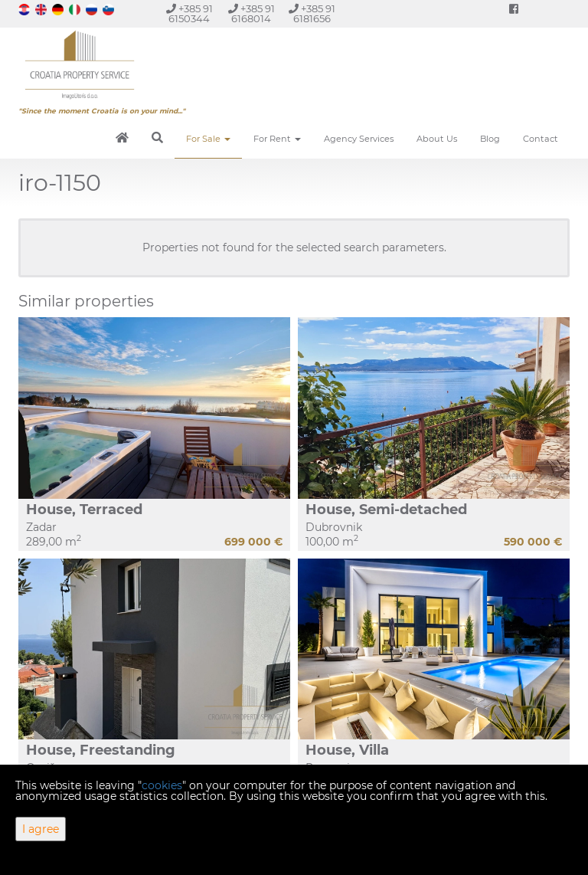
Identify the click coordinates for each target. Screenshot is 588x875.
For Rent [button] (277, 139)
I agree (41, 829)
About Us (437, 139)
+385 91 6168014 (252, 14)
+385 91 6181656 (312, 14)
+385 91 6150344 (189, 14)
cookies (162, 785)
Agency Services (359, 139)
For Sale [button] (208, 139)
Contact (541, 139)
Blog (490, 139)
